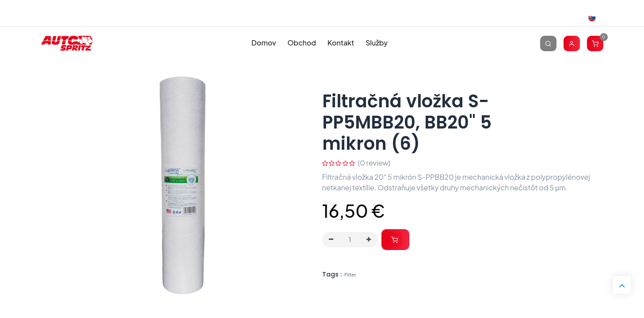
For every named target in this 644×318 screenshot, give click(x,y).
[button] (395, 240)
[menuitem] (264, 43)
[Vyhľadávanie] (548, 43)
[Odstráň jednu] (332, 240)
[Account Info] (572, 43)
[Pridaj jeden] (369, 240)
